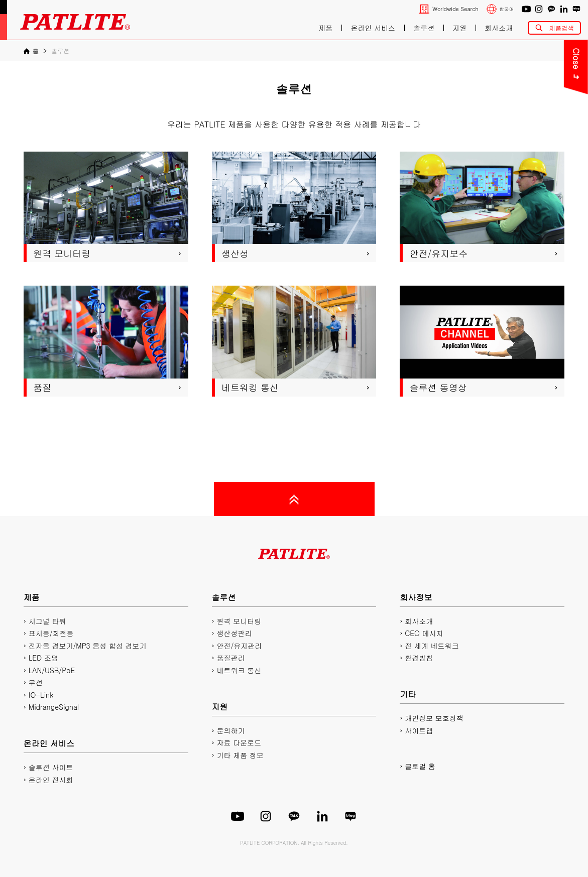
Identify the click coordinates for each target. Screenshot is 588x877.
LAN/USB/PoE (52, 670)
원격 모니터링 (239, 621)
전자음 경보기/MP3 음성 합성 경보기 (88, 646)
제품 (325, 28)
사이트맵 (419, 730)
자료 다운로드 (239, 742)
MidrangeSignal (54, 707)
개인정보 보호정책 (434, 718)
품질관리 (230, 658)
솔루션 (424, 28)
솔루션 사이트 (51, 767)
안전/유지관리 (239, 646)
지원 (459, 28)
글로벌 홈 (420, 766)
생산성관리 (234, 633)
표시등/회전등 (51, 633)
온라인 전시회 (51, 780)
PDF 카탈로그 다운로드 (527, 81)
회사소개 (499, 28)
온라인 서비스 (373, 28)
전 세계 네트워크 (432, 646)
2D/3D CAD (527, 133)
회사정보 (416, 597)
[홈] (31, 51)
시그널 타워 (47, 621)
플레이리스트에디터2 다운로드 (527, 160)
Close (453, 59)
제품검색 (561, 28)
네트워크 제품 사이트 (527, 186)
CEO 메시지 (424, 633)
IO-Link (41, 695)
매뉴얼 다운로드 (527, 107)
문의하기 (527, 54)
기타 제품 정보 (240, 755)
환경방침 (419, 658)
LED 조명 (43, 658)
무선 (36, 682)
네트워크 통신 (239, 670)
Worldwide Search (455, 9)
